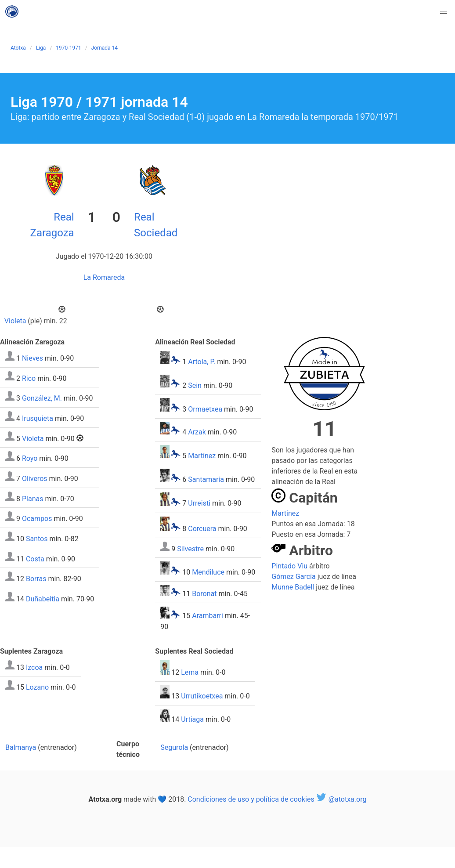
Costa (35, 559)
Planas (32, 498)
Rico (29, 378)
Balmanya (21, 747)
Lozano (37, 687)
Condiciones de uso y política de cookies (251, 799)
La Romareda (104, 277)
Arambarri (208, 616)
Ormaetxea (205, 409)
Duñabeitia (43, 599)
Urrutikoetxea (202, 696)
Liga (41, 48)
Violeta (15, 321)
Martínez (202, 456)
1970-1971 (68, 48)
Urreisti (199, 504)
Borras (36, 579)
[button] (444, 11)
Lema (190, 672)
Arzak (197, 432)
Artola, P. (202, 362)
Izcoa (34, 667)
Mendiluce (208, 572)
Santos (37, 539)
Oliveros (35, 479)
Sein (195, 385)
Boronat (204, 594)
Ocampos (37, 519)
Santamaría (206, 479)
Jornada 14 (105, 48)
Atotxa (18, 48)
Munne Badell (293, 587)
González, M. (42, 398)
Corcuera (202, 529)
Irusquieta (38, 418)
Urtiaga (192, 719)
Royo (30, 458)
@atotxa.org (341, 799)
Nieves (32, 358)
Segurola (174, 747)
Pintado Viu (289, 566)
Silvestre (190, 548)
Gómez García (293, 577)
